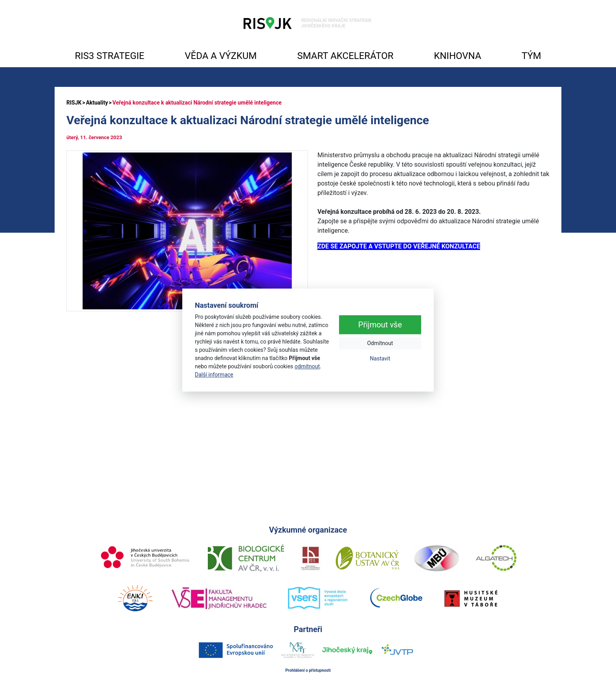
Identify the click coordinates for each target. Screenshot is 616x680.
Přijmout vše (380, 325)
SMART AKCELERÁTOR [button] (345, 56)
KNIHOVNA (457, 56)
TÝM (532, 56)
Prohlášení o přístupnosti (308, 670)
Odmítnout (380, 343)
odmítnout (307, 366)
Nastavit (380, 358)
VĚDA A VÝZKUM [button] (221, 56)
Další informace (214, 375)
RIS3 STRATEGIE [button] (109, 56)
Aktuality (97, 103)
